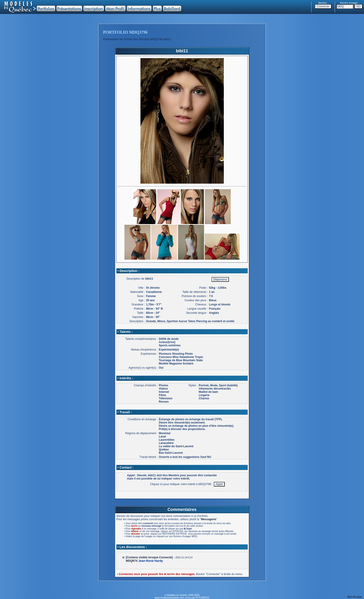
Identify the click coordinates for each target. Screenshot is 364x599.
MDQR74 (132, 561)
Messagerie (208, 519)
